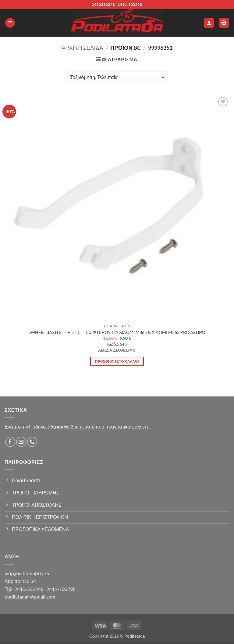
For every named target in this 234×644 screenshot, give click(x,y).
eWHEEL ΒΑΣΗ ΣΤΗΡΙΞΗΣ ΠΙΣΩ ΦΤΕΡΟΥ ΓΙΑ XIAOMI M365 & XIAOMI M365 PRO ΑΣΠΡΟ (117, 332)
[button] (10, 23)
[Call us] (32, 442)
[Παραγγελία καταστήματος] (117, 77)
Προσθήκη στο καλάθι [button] (117, 361)
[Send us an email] (21, 442)
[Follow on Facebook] (10, 442)
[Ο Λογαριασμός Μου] (209, 23)
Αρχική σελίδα (82, 48)
